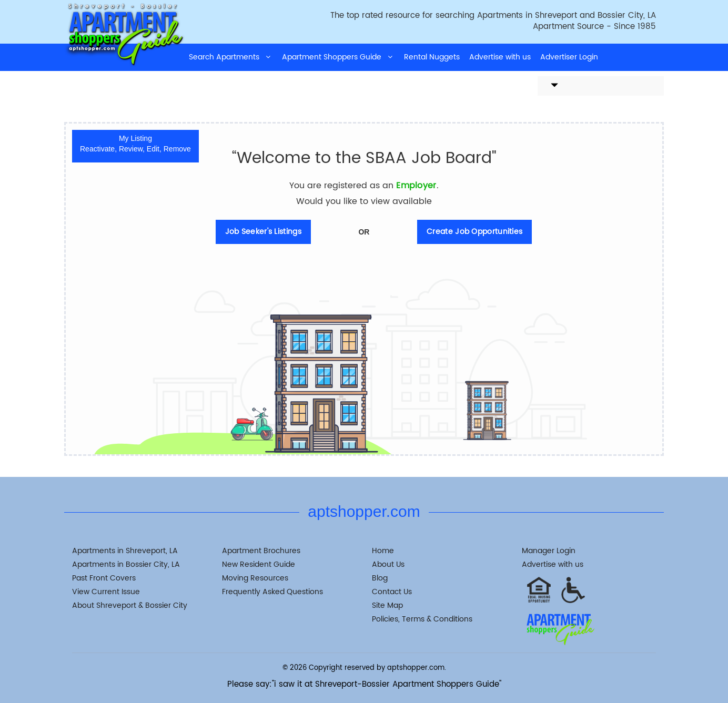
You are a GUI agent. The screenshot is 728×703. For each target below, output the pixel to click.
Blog (380, 578)
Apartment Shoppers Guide (338, 57)
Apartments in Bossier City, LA (126, 564)
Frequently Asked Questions (272, 592)
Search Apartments (231, 57)
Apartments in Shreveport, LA (125, 551)
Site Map (387, 605)
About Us (388, 564)
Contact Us (392, 592)
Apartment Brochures (261, 551)
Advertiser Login (569, 57)
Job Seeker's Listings (263, 232)
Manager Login (549, 551)
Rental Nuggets (432, 57)
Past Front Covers (104, 578)
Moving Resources (255, 578)
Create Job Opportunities (474, 232)
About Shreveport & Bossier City (130, 605)
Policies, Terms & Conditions (422, 619)
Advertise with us (500, 57)
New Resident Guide (259, 564)
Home (383, 551)
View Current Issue (106, 592)
